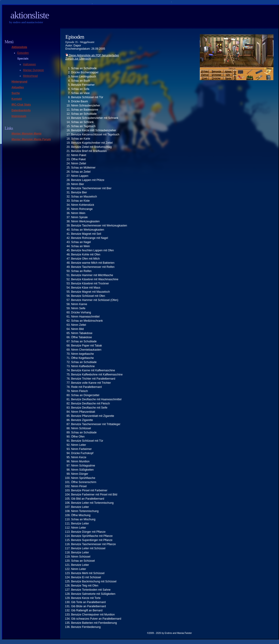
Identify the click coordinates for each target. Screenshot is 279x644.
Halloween (29, 64)
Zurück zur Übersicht (78, 59)
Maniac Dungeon (33, 70)
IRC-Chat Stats (21, 105)
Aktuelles (18, 87)
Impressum (19, 116)
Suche (16, 93)
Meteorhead (30, 76)
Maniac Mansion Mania (26, 134)
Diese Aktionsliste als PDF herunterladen (92, 55)
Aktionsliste (30, 15)
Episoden (23, 53)
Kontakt (17, 99)
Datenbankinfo (21, 110)
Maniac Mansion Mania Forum (31, 139)
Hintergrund (19, 82)
